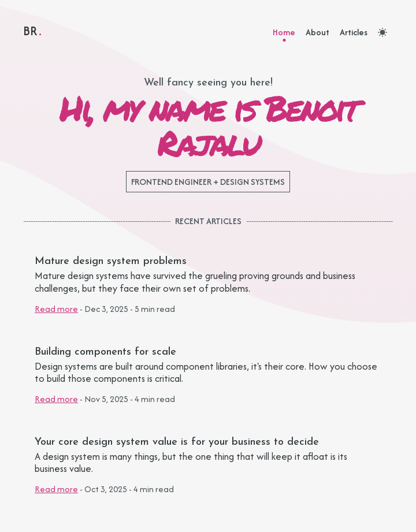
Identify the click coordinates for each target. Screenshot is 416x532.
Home (284, 32)
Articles (354, 32)
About (317, 32)
